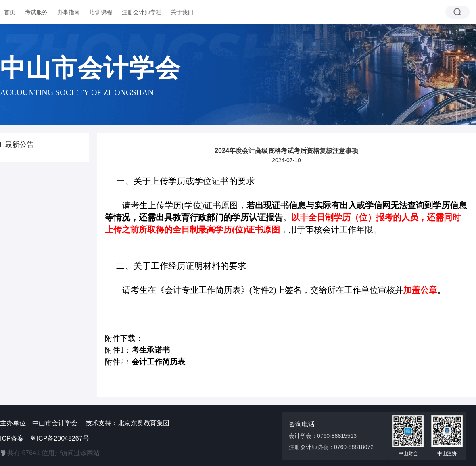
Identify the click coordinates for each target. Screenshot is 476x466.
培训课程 (101, 12)
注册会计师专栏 (142, 12)
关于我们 (182, 12)
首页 (10, 12)
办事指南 (69, 12)
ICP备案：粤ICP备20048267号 (45, 438)
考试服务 (36, 12)
